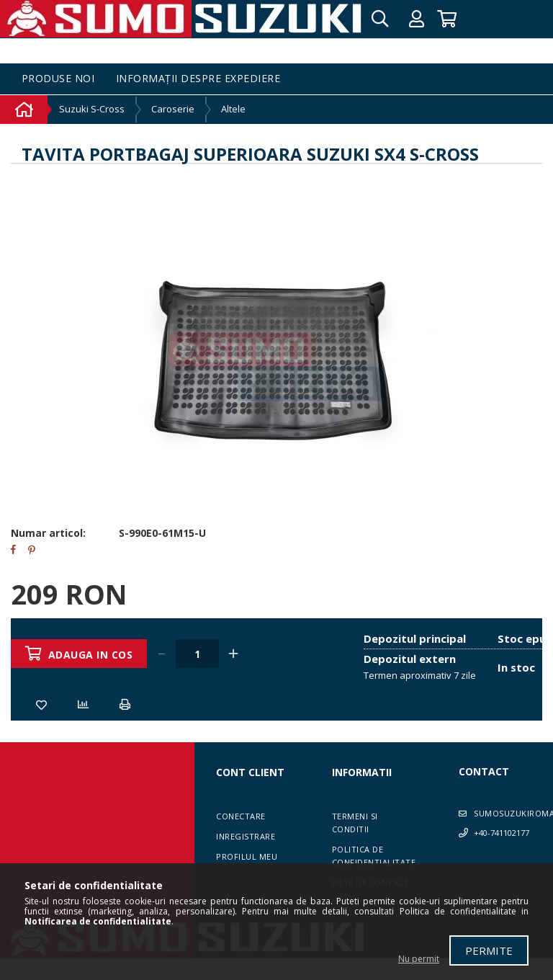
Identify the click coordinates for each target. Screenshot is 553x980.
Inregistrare (246, 836)
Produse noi (58, 79)
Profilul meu (247, 856)
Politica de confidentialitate (374, 856)
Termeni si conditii (355, 823)
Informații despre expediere (198, 79)
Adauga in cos (91, 655)
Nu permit (419, 959)
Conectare (241, 816)
